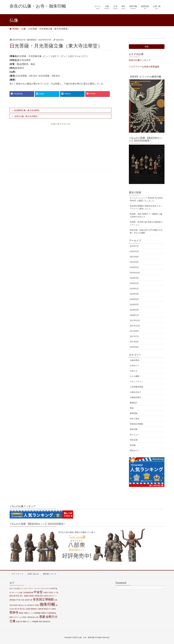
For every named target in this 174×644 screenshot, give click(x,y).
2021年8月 (134, 257)
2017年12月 (135, 320)
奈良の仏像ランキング (140, 60)
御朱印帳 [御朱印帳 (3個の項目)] (48, 604)
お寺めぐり (135, 366)
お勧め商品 (135, 360)
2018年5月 (134, 305)
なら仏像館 (135, 376)
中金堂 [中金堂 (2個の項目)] (38, 592)
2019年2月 (134, 283)
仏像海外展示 (136, 397)
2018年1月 (134, 315)
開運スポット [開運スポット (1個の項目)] (27, 622)
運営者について (50, 574)
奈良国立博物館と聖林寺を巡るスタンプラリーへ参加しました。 (146, 207)
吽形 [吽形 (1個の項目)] (18, 596)
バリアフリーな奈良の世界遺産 (144, 67)
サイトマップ (17, 574)
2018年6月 (134, 299)
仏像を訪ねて (136, 392)
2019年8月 (134, 278)
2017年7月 (134, 336)
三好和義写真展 (136, 387)
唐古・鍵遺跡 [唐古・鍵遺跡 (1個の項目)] (24, 596)
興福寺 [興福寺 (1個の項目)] (21, 613)
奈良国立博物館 (136, 424)
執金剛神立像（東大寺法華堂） (28, 110)
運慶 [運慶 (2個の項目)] (42, 617)
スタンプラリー (136, 381)
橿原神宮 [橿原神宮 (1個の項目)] (34, 609)
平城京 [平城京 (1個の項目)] (37, 605)
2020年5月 (134, 267)
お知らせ (134, 371)
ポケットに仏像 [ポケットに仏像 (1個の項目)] (17, 593)
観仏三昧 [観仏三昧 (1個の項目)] (35, 617)
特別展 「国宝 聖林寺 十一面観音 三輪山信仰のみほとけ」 (146, 215)
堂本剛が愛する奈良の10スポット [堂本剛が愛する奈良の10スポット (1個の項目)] (46, 596)
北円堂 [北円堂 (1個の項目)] (51, 593)
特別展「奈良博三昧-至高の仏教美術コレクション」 (146, 223)
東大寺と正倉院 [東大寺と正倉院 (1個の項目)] (25, 609)
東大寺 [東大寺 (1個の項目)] (17, 609)
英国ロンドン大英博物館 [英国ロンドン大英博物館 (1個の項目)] (32, 613)
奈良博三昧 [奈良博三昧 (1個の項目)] (28, 600)
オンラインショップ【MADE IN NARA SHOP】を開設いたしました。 (146, 199)
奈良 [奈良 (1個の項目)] (23, 600)
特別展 (133, 445)
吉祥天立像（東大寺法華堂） (27, 116)
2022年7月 (134, 246)
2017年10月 (135, 326)
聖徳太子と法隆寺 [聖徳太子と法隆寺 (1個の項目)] (50, 609)
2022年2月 (134, 251)
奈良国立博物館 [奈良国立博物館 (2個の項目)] (43, 599)
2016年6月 (134, 347)
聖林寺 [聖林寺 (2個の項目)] (14, 612)
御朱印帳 (134, 429)
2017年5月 (134, 342)
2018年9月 (134, 294)
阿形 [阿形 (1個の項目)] (40, 622)
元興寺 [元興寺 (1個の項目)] (46, 593)
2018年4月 (134, 310)
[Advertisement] (33, 148)
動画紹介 (134, 403)
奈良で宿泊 (135, 419)
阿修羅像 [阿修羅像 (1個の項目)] (35, 622)
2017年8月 (134, 331)
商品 (132, 408)
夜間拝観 (134, 413)
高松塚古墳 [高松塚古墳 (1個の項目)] (46, 622)
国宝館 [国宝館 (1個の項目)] (31, 596)
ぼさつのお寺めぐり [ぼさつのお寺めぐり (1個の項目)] (16, 588)
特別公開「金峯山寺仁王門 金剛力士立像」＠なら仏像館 (146, 231)
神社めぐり (135, 450)
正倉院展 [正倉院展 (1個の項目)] (40, 609)
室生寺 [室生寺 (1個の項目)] (32, 605)
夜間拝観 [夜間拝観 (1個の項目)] (13, 600)
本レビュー (135, 435)
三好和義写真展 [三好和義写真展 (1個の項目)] (28, 593)
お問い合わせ (33, 574)
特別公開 (134, 440)
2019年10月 (135, 273)
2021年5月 (134, 262)
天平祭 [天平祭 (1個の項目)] (18, 600)
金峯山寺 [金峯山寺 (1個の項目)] (19, 622)
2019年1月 (134, 289)
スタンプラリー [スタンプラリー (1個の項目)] (29, 588)
